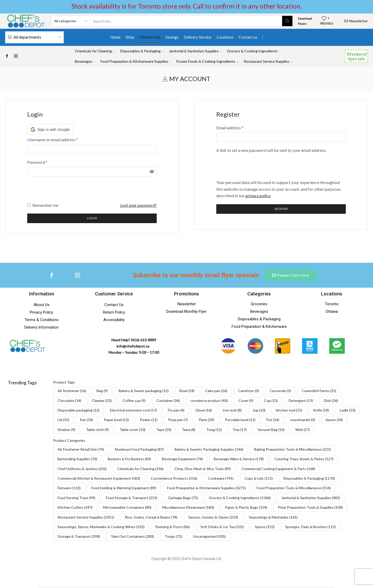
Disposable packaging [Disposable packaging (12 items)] (78, 411)
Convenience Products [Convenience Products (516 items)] (174, 479)
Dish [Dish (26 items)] (331, 401)
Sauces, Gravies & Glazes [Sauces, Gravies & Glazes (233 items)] (213, 517)
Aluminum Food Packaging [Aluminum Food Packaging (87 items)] (139, 450)
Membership (150, 37)
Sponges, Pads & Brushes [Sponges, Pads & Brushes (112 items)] (310, 527)
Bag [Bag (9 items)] (102, 391)
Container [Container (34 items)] (168, 401)
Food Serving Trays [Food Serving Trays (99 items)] (76, 498)
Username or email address (52, 140)
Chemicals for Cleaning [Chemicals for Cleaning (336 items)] (140, 469)
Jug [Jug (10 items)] (259, 411)
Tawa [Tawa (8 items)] (189, 430)
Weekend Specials (357, 56)
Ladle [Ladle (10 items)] (348, 411)
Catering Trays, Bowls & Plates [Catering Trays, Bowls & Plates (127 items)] (304, 459)
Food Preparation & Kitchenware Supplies (136, 61)
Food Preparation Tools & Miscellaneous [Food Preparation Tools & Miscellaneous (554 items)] (294, 488)
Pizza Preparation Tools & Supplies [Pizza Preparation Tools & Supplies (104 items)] (310, 508)
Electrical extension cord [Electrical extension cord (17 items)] (134, 411)
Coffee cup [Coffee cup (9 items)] (134, 401)
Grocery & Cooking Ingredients (254, 51)
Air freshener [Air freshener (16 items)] (72, 391)
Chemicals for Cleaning (95, 51)
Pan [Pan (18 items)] (86, 420)
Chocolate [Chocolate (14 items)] (69, 401)
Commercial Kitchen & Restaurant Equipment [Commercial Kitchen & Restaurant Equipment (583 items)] (99, 479)
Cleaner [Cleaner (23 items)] (102, 401)
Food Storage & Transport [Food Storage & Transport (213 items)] (132, 498)
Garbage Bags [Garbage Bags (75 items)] (183, 498)
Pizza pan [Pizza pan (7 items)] (178, 420)
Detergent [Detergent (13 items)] (301, 401)
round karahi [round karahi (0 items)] (303, 420)
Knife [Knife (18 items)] (321, 411)
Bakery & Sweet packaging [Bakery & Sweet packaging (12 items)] (144, 391)
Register (281, 209)
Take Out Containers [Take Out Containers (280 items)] (132, 537)
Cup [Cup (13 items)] (271, 401)
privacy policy (258, 196)
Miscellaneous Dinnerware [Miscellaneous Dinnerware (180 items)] (188, 508)
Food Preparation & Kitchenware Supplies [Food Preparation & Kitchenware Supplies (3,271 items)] (206, 488)
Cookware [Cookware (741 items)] (221, 479)
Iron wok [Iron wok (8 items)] (232, 411)
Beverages (85, 61)
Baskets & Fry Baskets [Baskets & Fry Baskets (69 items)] (129, 459)
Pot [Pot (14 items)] (273, 420)
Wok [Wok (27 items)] (303, 430)
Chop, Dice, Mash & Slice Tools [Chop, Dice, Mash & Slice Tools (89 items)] (203, 469)
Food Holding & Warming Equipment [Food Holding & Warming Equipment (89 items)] (124, 488)
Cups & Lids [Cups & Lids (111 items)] (259, 479)
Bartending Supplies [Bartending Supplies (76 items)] (77, 459)
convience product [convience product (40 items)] (209, 401)
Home (115, 37)
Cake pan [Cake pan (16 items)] (216, 391)
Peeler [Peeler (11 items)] (149, 420)
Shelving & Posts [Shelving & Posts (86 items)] (172, 527)
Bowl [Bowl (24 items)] (187, 391)
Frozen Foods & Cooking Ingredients (207, 61)
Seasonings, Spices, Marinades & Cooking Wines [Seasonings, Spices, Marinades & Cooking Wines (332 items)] (101, 527)
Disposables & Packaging (142, 51)
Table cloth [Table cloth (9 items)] (97, 430)
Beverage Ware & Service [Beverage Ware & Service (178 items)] (239, 459)
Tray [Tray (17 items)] (239, 430)
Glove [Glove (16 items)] (204, 411)
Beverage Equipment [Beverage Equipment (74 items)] (182, 459)
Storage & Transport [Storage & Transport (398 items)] (79, 537)
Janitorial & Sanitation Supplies (195, 51)
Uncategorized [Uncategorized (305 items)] (209, 537)
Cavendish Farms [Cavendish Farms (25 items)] (319, 391)
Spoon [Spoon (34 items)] (334, 420)
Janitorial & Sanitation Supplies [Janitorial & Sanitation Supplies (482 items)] (311, 498)
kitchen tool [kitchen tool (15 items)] (289, 411)
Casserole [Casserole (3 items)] (280, 391)
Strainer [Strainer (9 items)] (66, 430)
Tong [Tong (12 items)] (214, 430)
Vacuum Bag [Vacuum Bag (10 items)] (271, 430)
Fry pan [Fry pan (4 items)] (176, 411)
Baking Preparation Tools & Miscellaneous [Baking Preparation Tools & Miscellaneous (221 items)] (293, 450)
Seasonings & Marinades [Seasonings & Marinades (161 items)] (273, 517)
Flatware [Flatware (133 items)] (69, 488)
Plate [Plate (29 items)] (206, 420)
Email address (230, 128)
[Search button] (287, 21)
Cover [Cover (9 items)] (246, 401)
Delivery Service (198, 37)
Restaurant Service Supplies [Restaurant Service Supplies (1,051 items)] (86, 517)
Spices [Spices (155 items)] (265, 527)
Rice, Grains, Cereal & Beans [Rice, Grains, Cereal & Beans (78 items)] (151, 517)
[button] (50, 130)
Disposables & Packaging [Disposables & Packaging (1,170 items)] (309, 479)
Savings (172, 37)
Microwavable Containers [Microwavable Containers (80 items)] (127, 508)
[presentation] (67, 192)
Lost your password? (138, 205)
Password (37, 162)
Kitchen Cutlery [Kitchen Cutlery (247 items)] (75, 508)
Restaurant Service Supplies (268, 61)
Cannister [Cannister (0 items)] (249, 391)
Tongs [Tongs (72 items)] (173, 537)
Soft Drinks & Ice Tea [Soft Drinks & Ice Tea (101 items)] (222, 527)
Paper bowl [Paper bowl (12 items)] (116, 420)
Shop (130, 37)
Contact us (248, 37)
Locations (225, 37)
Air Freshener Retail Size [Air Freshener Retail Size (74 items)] (81, 450)
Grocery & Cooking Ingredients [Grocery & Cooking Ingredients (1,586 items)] (240, 498)
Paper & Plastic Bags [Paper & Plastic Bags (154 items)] (246, 508)
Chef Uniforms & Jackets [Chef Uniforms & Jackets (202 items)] (82, 469)
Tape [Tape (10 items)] (164, 430)
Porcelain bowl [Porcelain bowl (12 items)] (240, 420)
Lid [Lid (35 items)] (63, 420)
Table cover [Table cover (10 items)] (132, 430)
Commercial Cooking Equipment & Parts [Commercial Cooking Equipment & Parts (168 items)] (278, 469)
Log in (92, 219)
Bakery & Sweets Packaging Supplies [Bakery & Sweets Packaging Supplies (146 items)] (209, 450)
